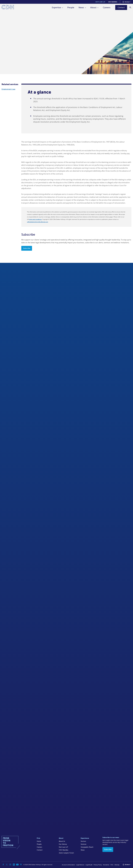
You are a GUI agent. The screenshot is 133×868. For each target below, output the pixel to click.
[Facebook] (3, 865)
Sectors (83, 841)
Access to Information (68, 865)
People (71, 7)
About (93, 7)
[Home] (8, 8)
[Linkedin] (14, 865)
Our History (63, 844)
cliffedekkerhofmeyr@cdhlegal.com (38, 222)
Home (39, 841)
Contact (40, 850)
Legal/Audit (89, 865)
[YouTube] (17, 865)
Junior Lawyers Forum (66, 853)
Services (84, 844)
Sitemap (117, 865)
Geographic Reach (87, 847)
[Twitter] (7, 865)
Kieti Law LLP (100, 2)
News (81, 7)
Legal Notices (80, 865)
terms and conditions (35, 219)
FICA (112, 865)
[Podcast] (21, 865)
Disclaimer (106, 865)
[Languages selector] (127, 2)
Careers (107, 7)
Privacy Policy (98, 865)
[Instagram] (10, 865)
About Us (62, 841)
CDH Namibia (113, 2)
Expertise (56, 7)
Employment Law (8, 89)
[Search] (130, 7)
